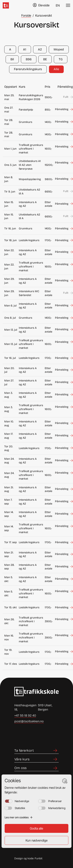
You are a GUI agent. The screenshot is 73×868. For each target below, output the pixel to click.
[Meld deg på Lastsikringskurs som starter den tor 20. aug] (64, 448)
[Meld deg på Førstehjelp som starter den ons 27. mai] (64, 109)
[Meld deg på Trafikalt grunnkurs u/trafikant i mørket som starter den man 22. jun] (64, 264)
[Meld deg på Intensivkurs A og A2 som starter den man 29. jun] (64, 281)
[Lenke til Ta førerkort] (36, 751)
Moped (59, 49)
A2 (40, 49)
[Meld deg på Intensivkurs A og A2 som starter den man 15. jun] (64, 204)
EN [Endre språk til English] (58, 5)
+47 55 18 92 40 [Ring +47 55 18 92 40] (25, 715)
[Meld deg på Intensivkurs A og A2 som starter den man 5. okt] (64, 579)
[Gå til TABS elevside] (41, 5)
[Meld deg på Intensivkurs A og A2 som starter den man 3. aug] (64, 395)
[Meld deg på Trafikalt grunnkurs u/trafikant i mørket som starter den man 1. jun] (64, 147)
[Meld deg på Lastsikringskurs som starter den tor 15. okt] (64, 608)
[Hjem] (6, 5)
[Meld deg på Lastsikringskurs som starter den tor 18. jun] (64, 240)
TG (61, 59)
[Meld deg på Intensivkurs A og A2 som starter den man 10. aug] (64, 423)
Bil (12, 59)
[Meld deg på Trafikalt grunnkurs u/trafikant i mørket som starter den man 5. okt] (64, 591)
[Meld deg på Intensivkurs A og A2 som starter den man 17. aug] (64, 436)
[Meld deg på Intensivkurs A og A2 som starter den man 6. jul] (64, 306)
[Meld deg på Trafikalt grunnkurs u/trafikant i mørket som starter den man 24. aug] (64, 473)
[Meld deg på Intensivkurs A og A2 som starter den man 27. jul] (64, 382)
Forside (26, 15)
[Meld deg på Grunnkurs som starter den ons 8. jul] (64, 318)
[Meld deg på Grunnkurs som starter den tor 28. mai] (64, 122)
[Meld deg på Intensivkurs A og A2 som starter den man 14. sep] (64, 514)
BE (45, 59)
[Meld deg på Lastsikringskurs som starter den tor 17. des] (64, 664)
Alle (56, 69)
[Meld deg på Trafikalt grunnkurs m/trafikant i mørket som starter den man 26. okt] (64, 619)
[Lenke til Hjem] (36, 692)
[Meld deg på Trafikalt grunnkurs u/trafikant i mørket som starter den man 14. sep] (64, 526)
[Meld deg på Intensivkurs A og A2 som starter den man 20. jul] (64, 370)
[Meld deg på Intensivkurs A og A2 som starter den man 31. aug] (64, 489)
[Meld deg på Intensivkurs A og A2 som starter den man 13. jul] (64, 329)
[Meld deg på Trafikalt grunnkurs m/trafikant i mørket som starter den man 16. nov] (64, 635)
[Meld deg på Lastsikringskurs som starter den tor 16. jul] (64, 358)
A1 (25, 49)
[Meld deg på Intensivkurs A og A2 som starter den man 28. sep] (64, 567)
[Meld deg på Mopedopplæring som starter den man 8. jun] (64, 179)
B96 (29, 59)
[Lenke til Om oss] (36, 768)
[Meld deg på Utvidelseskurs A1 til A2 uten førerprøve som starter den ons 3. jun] (64, 163)
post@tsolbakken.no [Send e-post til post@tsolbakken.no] (29, 721)
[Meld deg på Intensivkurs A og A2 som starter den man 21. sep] (64, 554)
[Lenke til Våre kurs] (36, 759)
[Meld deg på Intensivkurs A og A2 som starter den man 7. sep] (64, 501)
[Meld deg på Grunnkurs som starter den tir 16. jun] (64, 229)
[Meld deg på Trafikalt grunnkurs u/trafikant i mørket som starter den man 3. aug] (64, 407)
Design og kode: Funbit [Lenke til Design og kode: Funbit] (28, 858)
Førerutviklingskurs (28, 69)
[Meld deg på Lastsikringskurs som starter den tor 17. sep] (64, 542)
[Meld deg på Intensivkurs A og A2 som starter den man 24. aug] (64, 460)
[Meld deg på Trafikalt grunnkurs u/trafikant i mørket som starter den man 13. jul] (64, 342)
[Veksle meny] (68, 5)
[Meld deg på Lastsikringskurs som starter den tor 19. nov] (64, 652)
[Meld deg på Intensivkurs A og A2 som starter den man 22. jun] (64, 252)
